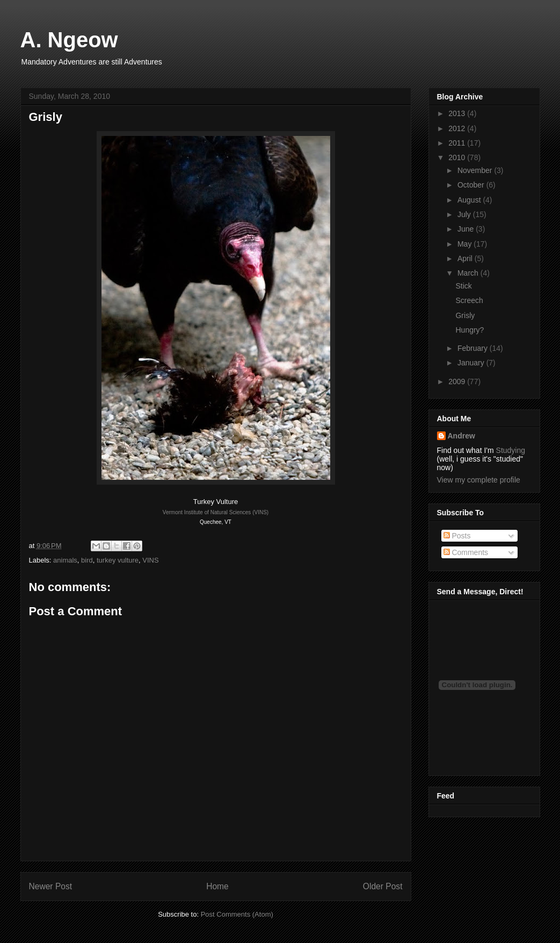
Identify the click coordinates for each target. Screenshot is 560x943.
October (472, 185)
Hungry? (470, 330)
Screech (469, 300)
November (476, 170)
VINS (150, 560)
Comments (466, 552)
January (472, 363)
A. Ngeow (69, 40)
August (470, 200)
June (467, 229)
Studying (511, 450)
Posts (457, 536)
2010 (458, 157)
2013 (458, 113)
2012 (458, 128)
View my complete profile (479, 480)
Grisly (465, 315)
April (466, 258)
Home (217, 886)
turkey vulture (118, 560)
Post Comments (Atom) (237, 914)
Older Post (383, 886)
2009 (458, 381)
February (474, 348)
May (466, 244)
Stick (463, 286)
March (469, 273)
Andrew (461, 436)
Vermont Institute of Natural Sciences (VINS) (216, 512)
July (465, 214)
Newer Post (51, 886)
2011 (458, 143)
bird (87, 560)
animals (65, 560)
